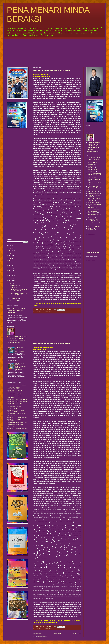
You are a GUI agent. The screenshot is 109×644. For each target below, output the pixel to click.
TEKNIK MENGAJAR (94, 226)
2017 (10, 266)
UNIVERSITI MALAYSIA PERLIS (18, 400)
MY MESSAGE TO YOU (94, 204)
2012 (10, 276)
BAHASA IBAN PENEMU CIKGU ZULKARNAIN (95, 159)
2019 (10, 261)
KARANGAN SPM (93, 191)
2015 (10, 271)
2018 (10, 263)
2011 (10, 278)
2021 (10, 258)
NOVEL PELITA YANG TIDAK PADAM (94, 212)
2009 (10, 283)
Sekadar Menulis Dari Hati (95, 223)
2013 (10, 273)
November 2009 (15, 298)
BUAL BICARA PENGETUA (92, 167)
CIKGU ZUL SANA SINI (94, 183)
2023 (10, 253)
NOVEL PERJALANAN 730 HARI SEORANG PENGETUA (94, 216)
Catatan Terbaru (38, 633)
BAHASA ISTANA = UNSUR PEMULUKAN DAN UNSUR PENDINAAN (21, 366)
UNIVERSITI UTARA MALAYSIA (17, 428)
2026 (10, 248)
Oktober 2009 (14, 301)
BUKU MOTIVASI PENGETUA (92, 170)
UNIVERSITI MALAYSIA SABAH (18, 402)
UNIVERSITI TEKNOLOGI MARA (18, 423)
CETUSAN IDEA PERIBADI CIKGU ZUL (94, 179)
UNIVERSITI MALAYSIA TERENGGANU (15, 408)
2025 (10, 251)
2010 (10, 281)
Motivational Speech (93, 202)
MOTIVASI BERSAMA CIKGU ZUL (94, 200)
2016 (10, 268)
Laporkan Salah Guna (93, 252)
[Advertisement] (54, 51)
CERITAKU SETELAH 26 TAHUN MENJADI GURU (95, 174)
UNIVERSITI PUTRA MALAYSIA (17, 417)
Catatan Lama (77, 633)
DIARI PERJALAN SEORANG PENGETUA (94, 187)
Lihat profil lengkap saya (13, 342)
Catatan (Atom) (42, 636)
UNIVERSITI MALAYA (15, 394)
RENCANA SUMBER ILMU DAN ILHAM (46, 312)
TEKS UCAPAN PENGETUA (92, 229)
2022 (10, 256)
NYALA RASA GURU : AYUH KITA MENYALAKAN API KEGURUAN (16, 311)
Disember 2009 (14, 285)
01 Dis (13, 288)
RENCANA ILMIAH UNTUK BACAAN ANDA (51, 71)
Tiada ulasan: (49, 310)
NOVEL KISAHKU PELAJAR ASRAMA (93, 209)
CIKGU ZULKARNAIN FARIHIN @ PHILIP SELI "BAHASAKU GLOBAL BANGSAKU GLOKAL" (18, 338)
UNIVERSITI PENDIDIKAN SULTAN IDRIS (16, 411)
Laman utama (57, 633)
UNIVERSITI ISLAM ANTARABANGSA (14, 388)
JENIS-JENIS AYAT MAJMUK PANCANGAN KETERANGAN (21, 349)
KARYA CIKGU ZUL (93, 193)
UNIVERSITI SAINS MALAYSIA (17, 385)
